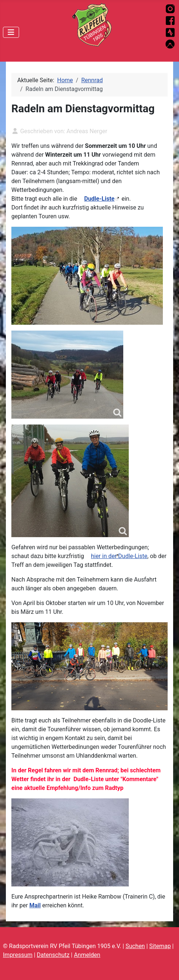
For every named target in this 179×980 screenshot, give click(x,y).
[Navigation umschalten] (11, 32)
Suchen (135, 946)
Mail (35, 905)
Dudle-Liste (99, 199)
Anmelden (87, 955)
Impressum (18, 955)
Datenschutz (53, 955)
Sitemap (160, 946)
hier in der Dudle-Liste (119, 556)
